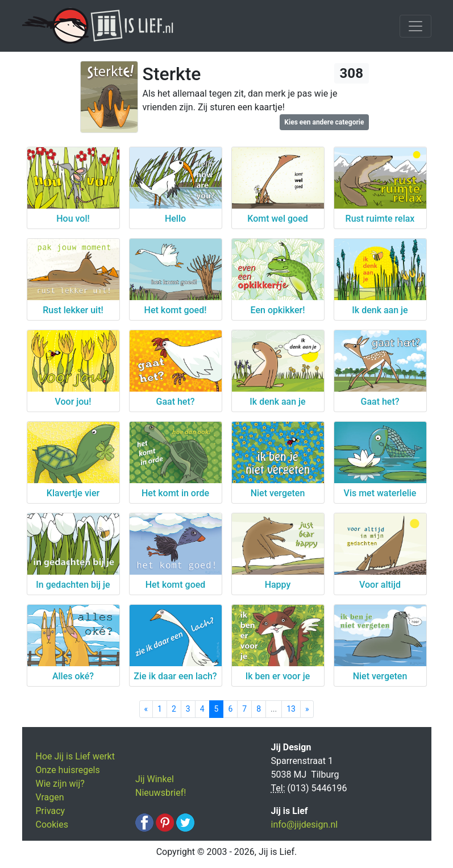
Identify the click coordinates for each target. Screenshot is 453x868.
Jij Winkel (155, 779)
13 (291, 709)
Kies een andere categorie (324, 122)
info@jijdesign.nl (305, 825)
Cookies (52, 825)
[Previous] (146, 709)
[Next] (307, 709)
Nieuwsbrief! (161, 793)
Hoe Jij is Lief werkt (75, 756)
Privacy (51, 811)
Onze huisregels (68, 770)
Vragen (50, 797)
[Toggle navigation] (415, 26)
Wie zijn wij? (60, 784)
